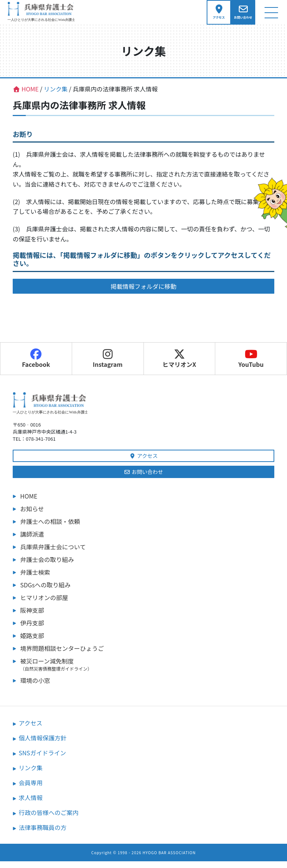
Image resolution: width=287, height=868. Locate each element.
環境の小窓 (35, 687)
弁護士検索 (35, 579)
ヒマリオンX (179, 365)
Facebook (36, 365)
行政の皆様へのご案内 (49, 819)
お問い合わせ (144, 478)
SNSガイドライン (42, 759)
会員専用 (31, 789)
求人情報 (31, 804)
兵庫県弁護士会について (53, 553)
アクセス (143, 462)
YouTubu (251, 365)
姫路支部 (32, 642)
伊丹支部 (32, 630)
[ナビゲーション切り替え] (271, 15)
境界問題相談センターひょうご (62, 655)
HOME (29, 503)
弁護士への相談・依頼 (50, 528)
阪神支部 (32, 617)
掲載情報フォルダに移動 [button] (143, 293)
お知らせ (32, 515)
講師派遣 (32, 541)
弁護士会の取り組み (47, 566)
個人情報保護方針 (43, 744)
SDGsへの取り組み (45, 591)
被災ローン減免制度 (147, 671)
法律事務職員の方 (43, 834)
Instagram (108, 365)
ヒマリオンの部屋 (44, 604)
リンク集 (31, 774)
